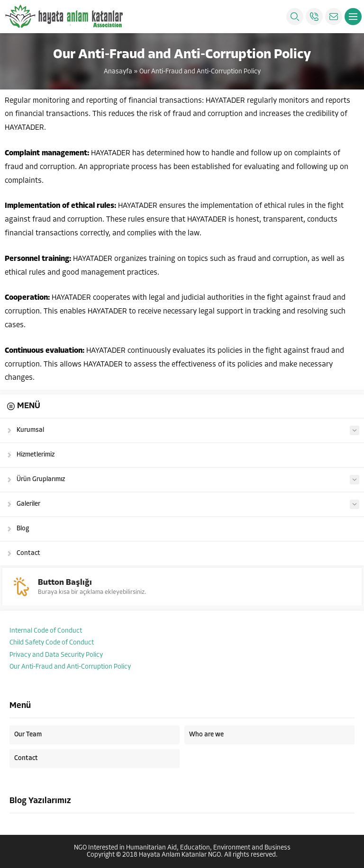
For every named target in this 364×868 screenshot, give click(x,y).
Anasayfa (118, 72)
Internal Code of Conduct (46, 631)
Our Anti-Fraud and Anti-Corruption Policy (70, 667)
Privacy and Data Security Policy (56, 655)
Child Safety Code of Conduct (52, 643)
